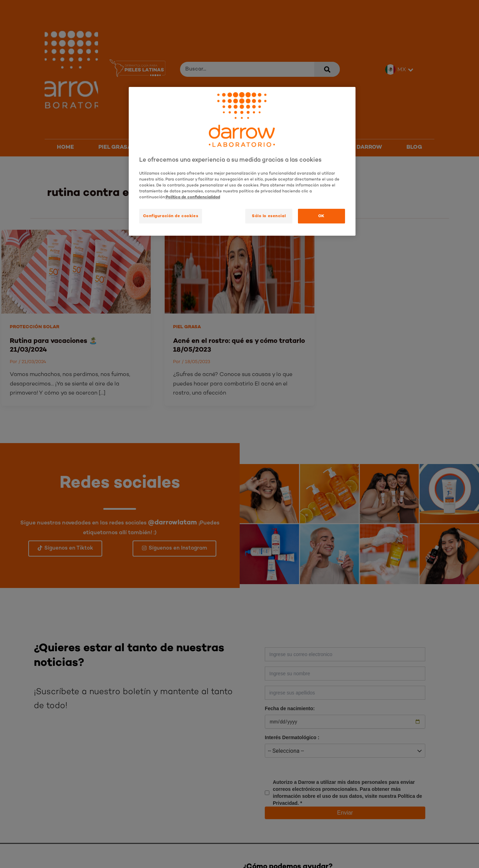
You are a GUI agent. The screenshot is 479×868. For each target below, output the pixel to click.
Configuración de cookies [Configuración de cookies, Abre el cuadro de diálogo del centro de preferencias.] (171, 216)
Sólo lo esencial (269, 216)
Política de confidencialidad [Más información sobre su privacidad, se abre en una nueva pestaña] (193, 197)
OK (321, 216)
